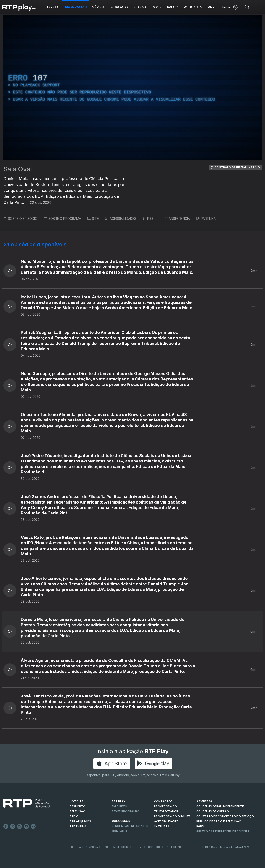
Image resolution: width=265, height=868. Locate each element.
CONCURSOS (121, 821)
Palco (173, 7)
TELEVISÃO (77, 811)
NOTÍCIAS (76, 801)
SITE (93, 218)
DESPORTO (77, 806)
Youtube (26, 827)
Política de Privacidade (85, 847)
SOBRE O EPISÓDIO (20, 218)
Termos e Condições (149, 847)
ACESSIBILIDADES (121, 218)
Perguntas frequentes (130, 826)
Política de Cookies (118, 847)
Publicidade (174, 847)
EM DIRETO (119, 806)
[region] (132, 88)
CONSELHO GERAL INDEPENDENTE (220, 806)
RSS (148, 218)
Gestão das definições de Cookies (223, 831)
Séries (98, 7)
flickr (33, 827)
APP (211, 7)
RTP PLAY (119, 801)
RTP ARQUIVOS (80, 821)
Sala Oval (18, 169)
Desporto (119, 7)
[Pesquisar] (247, 7)
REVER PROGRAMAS (126, 811)
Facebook (6, 827)
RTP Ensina (78, 826)
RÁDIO (74, 816)
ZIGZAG (140, 7)
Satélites (162, 826)
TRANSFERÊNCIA (175, 218)
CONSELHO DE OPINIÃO (213, 811)
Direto (53, 7)
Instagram (20, 827)
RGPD (200, 826)
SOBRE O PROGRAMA (62, 218)
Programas (76, 7)
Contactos (121, 831)
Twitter (13, 827)
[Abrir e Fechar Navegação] (259, 7)
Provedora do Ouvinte (172, 816)
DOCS (157, 7)
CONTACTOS (163, 801)
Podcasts (193, 7)
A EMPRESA (204, 801)
